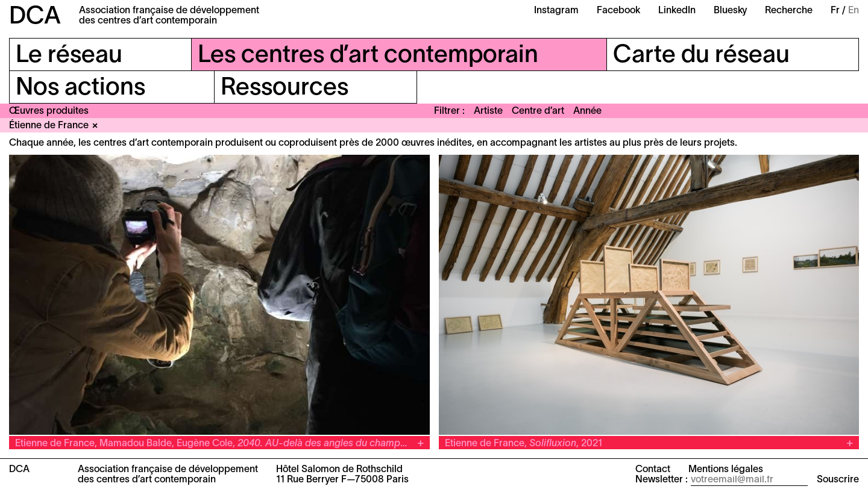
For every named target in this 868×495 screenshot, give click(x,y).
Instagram (556, 11)
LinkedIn (677, 11)
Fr (835, 11)
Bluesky (730, 11)
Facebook (618, 11)
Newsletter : (662, 480)
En (854, 11)
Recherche (789, 11)
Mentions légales (726, 470)
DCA (35, 17)
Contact (653, 470)
